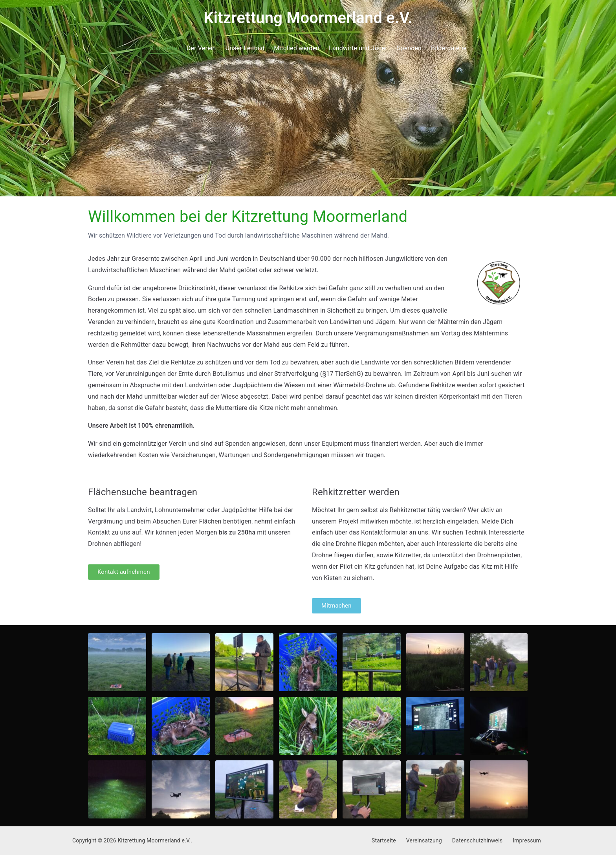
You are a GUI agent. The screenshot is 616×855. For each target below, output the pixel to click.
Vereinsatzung (424, 840)
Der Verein (201, 48)
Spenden (409, 48)
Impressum (527, 840)
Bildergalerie (449, 48)
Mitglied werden (297, 48)
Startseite (163, 48)
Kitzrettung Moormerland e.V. (308, 18)
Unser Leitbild (245, 48)
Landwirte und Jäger (358, 48)
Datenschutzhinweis (477, 840)
